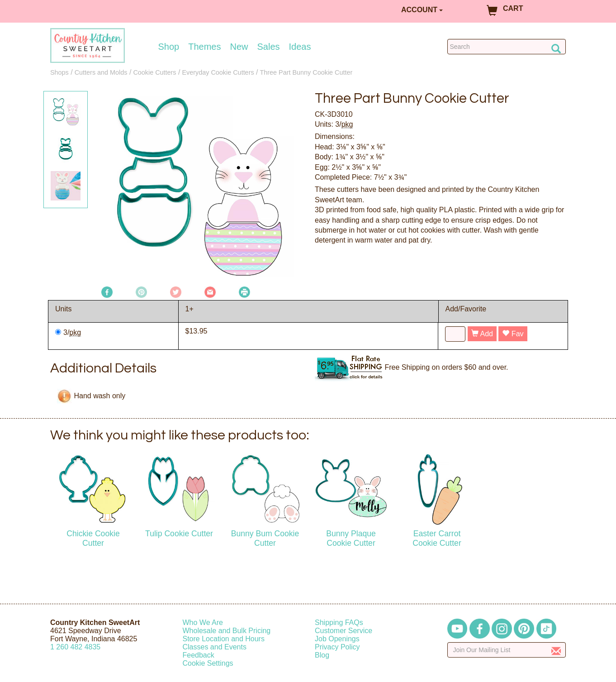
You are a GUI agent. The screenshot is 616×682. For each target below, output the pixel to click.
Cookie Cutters (154, 72)
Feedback (199, 655)
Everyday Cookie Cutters (218, 72)
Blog (322, 655)
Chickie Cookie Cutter (93, 538)
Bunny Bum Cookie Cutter (265, 538)
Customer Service (344, 631)
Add (482, 334)
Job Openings (337, 639)
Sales (269, 47)
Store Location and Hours (224, 639)
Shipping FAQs (339, 622)
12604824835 (75, 647)
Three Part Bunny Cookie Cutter (306, 72)
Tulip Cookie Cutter (179, 534)
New (239, 47)
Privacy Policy (337, 647)
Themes (204, 47)
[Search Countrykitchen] (507, 47)
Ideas (300, 47)
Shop (169, 47)
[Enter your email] (507, 650)
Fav (513, 334)
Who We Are (203, 622)
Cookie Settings (208, 663)
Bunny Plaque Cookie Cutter (351, 538)
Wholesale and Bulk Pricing (227, 631)
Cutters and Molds (101, 72)
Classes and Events (215, 647)
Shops (59, 72)
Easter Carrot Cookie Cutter (437, 538)
